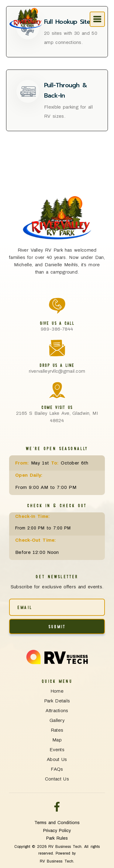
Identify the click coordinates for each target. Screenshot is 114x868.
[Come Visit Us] (57, 390)
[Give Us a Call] (57, 306)
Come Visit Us (57, 407)
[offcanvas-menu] (97, 19)
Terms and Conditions (57, 823)
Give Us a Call (57, 323)
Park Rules (57, 838)
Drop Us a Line (57, 365)
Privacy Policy (57, 831)
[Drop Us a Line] (57, 348)
